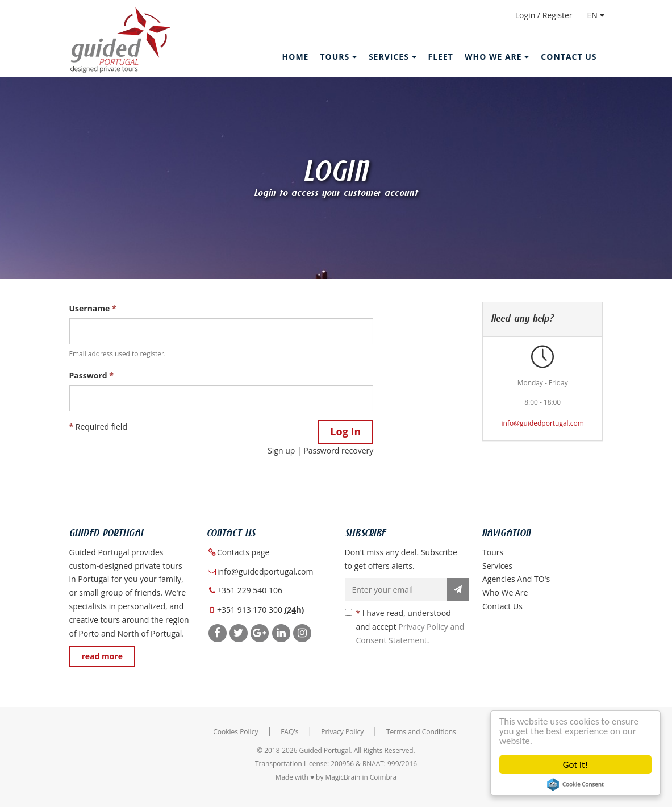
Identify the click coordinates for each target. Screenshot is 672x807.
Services (497, 566)
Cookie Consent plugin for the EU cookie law (575, 784)
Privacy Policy (342, 732)
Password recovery (338, 450)
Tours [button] (338, 57)
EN (596, 15)
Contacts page (243, 552)
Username (93, 308)
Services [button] (393, 57)
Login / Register (544, 15)
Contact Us (569, 57)
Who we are (505, 592)
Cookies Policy (235, 732)
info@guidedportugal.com (543, 423)
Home (296, 57)
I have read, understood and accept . (405, 627)
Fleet (441, 57)
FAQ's (289, 732)
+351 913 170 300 (250, 610)
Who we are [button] (497, 57)
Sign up (281, 450)
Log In (345, 431)
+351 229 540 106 (250, 590)
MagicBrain (343, 777)
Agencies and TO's (516, 579)
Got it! (575, 765)
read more (103, 656)
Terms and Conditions (421, 732)
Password (91, 375)
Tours (493, 552)
